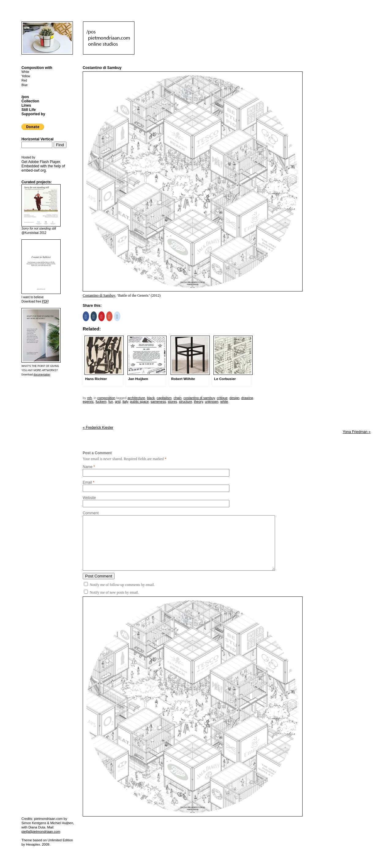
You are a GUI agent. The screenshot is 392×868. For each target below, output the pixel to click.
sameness (158, 402)
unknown (212, 402)
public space (139, 402)
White (25, 72)
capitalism (164, 398)
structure (185, 402)
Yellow (26, 76)
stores (172, 402)
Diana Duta (37, 827)
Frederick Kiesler (98, 428)
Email (87, 482)
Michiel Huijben (62, 823)
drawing (247, 398)
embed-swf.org (34, 170)
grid (118, 402)
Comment (91, 513)
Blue (24, 85)
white (224, 402)
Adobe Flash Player (44, 162)
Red (24, 80)
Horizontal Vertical (38, 139)
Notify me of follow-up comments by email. (122, 585)
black (151, 398)
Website (89, 498)
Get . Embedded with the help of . (43, 166)
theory (198, 402)
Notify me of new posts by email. (114, 592)
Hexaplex (33, 844)
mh (90, 398)
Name (88, 467)
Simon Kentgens (34, 823)
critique (222, 398)
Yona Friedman (357, 432)
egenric (88, 402)
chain (178, 398)
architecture (136, 398)
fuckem (101, 402)
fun (111, 402)
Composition (106, 398)
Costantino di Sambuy (99, 295)
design (234, 398)
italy (125, 402)
